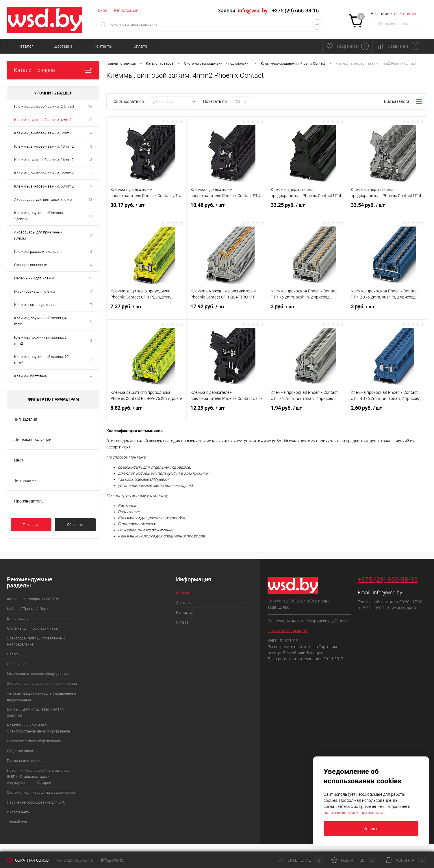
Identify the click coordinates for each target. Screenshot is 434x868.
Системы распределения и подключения (42, 684)
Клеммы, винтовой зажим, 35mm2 (44, 173)
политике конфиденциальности (353, 813)
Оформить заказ (395, 24)
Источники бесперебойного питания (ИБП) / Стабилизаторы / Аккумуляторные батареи (38, 777)
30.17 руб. (146, 210)
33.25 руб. (307, 210)
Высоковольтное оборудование (34, 741)
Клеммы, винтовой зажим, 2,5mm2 (44, 106)
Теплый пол (17, 822)
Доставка (63, 46)
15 (90, 106)
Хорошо (371, 829)
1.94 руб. (307, 413)
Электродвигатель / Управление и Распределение (36, 641)
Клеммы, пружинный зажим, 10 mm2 (41, 360)
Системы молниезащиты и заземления (41, 792)
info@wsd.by (387, 592)
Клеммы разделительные (36, 252)
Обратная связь (28, 860)
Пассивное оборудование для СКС (36, 802)
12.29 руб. (227, 413)
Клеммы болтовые (30, 376)
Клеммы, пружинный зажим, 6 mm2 (40, 340)
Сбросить (75, 525)
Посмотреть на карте (287, 630)
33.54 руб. (387, 210)
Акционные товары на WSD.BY (33, 599)
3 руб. (307, 311)
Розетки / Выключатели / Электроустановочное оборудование (38, 728)
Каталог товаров (53, 70)
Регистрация (126, 10)
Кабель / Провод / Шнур (27, 609)
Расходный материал (25, 761)
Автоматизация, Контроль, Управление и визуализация (41, 696)
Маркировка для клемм (35, 291)
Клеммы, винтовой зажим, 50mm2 (44, 186)
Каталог (25, 46)
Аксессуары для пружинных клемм (38, 235)
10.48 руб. (227, 210)
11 (90, 216)
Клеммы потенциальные (35, 305)
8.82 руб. (146, 413)
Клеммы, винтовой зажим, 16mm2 (44, 160)
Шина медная (19, 618)
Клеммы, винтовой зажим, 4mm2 (43, 120)
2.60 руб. (387, 413)
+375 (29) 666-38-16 (295, 11)
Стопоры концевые (31, 265)
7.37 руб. (146, 311)
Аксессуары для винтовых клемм (43, 200)
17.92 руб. (227, 311)
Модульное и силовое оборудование (38, 674)
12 (90, 120)
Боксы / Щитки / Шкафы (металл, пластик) (36, 712)
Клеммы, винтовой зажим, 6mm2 (43, 133)
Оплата (140, 46)
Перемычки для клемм (34, 278)
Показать (31, 525)
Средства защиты (22, 751)
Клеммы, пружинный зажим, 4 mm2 (40, 321)
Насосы (14, 654)
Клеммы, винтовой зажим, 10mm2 (44, 146)
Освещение (17, 664)
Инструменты (19, 812)
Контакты (103, 46)
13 (90, 200)
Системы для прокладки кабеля (34, 628)
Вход (103, 10)
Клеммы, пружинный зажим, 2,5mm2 (39, 216)
